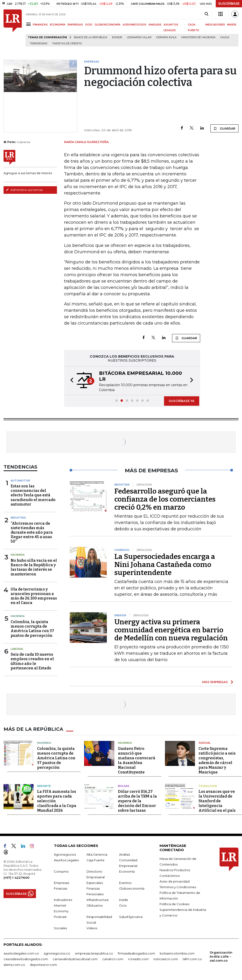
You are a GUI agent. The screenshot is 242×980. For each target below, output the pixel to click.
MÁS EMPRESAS (215, 682)
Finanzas (60, 888)
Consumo (61, 871)
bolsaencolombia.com (177, 953)
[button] (70, 381)
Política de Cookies (174, 904)
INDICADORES (215, 25)
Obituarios (95, 905)
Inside (124, 900)
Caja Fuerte (95, 860)
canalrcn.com (113, 959)
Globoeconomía (132, 888)
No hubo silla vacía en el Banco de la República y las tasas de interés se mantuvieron (34, 567)
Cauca (225, 37)
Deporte (44, 786)
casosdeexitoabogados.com (26, 959)
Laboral (17, 649)
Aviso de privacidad (175, 881)
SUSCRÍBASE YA (182, 401)
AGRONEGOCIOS (134, 25)
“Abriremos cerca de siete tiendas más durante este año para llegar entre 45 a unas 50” (32, 532)
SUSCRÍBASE (229, 4)
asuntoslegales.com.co (21, 953)
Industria (18, 518)
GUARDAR (224, 128)
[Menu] (29, 24)
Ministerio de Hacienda (198, 37)
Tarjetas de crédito (67, 44)
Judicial (205, 743)
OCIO (89, 25)
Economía (127, 871)
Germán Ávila (166, 37)
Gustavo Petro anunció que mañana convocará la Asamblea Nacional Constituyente (137, 760)
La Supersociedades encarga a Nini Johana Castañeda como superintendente (165, 565)
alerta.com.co (14, 965)
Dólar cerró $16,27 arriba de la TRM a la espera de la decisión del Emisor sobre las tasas (137, 801)
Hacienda (18, 555)
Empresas (61, 883)
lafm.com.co (192, 959)
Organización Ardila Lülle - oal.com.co (221, 956)
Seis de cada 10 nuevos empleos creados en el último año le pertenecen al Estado (32, 661)
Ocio (123, 905)
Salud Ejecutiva (131, 917)
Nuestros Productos (175, 870)
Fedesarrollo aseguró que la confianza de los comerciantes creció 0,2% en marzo (165, 499)
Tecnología (208, 786)
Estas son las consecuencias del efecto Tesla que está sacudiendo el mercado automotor (33, 495)
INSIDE (232, 25)
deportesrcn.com (43, 965)
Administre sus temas (24, 190)
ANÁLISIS (155, 25)
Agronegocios (65, 854)
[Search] (206, 14)
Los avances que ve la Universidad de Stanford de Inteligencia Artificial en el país (217, 801)
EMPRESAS (75, 25)
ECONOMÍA (58, 25)
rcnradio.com (138, 959)
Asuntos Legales (66, 860)
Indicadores (63, 900)
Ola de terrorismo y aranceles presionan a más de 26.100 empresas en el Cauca (34, 596)
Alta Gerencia (97, 854)
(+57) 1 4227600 (16, 878)
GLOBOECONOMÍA (108, 25)
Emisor (117, 37)
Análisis (125, 854)
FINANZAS (40, 25)
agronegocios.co (57, 953)
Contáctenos (170, 876)
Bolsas (124, 786)
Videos (92, 928)
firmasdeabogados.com (136, 953)
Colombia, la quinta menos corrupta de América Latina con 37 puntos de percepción (32, 629)
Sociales (60, 928)
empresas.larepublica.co (94, 953)
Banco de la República (91, 37)
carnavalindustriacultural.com (75, 959)
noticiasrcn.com (166, 959)
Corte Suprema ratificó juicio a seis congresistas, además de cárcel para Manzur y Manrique (217, 760)
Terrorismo (39, 44)
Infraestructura (97, 900)
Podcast (60, 917)
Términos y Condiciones (178, 887)
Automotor (20, 481)
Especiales (95, 883)
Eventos (125, 883)
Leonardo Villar (139, 37)
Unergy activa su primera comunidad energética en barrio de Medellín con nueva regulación (171, 630)
